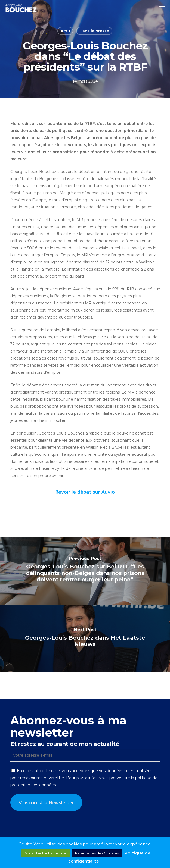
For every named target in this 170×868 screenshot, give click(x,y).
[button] (162, 8)
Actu (65, 31)
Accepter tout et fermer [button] (46, 853)
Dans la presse (94, 31)
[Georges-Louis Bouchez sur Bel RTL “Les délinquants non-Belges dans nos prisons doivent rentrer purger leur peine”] (85, 571)
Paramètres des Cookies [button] (97, 853)
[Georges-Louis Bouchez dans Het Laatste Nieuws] (85, 639)
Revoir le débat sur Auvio (85, 492)
